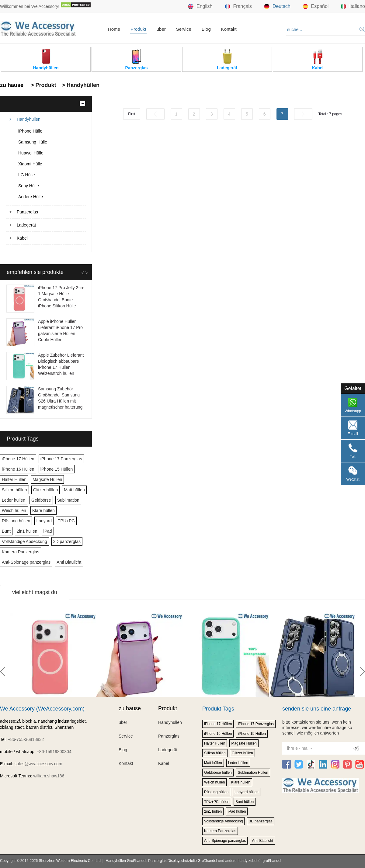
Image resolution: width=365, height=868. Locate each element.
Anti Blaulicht (69, 562)
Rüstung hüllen (16, 521)
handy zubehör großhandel (259, 861)
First (132, 114)
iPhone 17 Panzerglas (61, 459)
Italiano (353, 6)
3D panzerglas (67, 541)
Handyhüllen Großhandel (126, 861)
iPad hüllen (237, 811)
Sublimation (68, 500)
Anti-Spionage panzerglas (26, 562)
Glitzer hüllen (46, 490)
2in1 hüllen (27, 531)
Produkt (138, 29)
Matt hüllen (74, 490)
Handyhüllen (29, 119)
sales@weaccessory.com (38, 764)
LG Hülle (26, 175)
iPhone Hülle (30, 131)
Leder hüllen (14, 500)
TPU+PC (66, 521)
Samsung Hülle (33, 142)
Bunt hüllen (245, 802)
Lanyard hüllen (247, 792)
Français (238, 6)
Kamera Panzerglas (21, 552)
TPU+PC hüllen (217, 802)
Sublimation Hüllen (253, 773)
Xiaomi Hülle (30, 164)
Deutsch (277, 6)
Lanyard (44, 521)
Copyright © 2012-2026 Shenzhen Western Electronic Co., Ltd (50, 861)
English (200, 6)
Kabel (22, 238)
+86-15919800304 (54, 752)
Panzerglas (27, 212)
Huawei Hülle (31, 153)
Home (114, 29)
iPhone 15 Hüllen (57, 469)
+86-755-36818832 (26, 739)
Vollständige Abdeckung (24, 541)
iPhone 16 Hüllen (18, 469)
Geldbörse (41, 500)
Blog (206, 29)
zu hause (12, 85)
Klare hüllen (43, 510)
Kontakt (229, 29)
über (161, 29)
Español (316, 6)
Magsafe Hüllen (47, 479)
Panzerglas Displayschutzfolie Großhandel (182, 861)
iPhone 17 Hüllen (18, 459)
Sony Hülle (29, 186)
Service (184, 29)
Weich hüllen (14, 510)
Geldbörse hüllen (218, 773)
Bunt (6, 531)
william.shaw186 (49, 776)
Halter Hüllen (14, 479)
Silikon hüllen (14, 490)
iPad (48, 531)
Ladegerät (26, 225)
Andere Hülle (31, 197)
